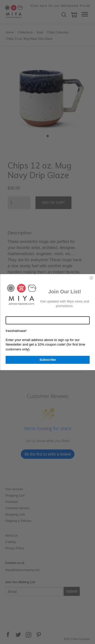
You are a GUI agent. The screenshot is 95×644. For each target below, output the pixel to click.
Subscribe (47, 359)
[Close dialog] (91, 278)
